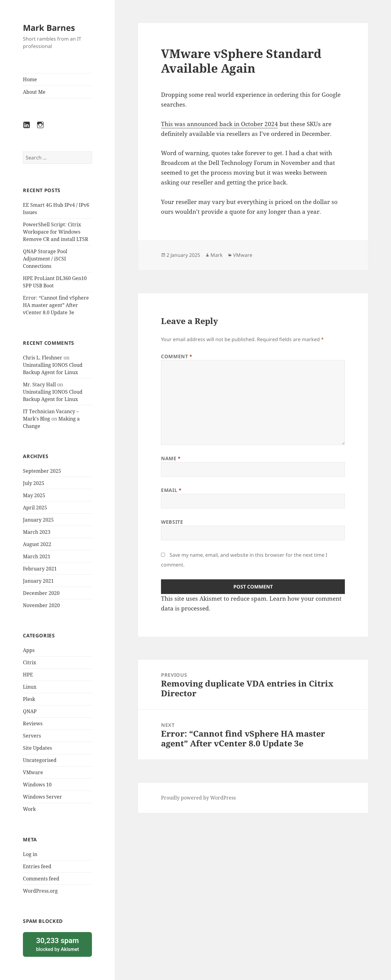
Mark (217, 255)
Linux (30, 687)
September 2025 (42, 471)
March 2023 (37, 532)
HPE (28, 675)
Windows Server (42, 797)
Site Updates (37, 748)
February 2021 (40, 569)
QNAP (30, 711)
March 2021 (37, 556)
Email (171, 490)
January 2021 (38, 581)
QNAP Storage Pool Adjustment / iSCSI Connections (45, 259)
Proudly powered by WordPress (198, 798)
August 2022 (37, 544)
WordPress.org (40, 891)
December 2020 (41, 593)
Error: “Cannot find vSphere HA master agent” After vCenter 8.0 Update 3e (56, 305)
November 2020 (41, 605)
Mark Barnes (49, 28)
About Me (34, 92)
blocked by (57, 944)
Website (172, 522)
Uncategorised (40, 760)
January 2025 (38, 520)
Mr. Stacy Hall (39, 384)
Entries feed (37, 866)
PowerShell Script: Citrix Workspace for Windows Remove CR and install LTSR (56, 232)
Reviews (33, 723)
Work (29, 809)
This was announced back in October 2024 (219, 124)
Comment (177, 356)
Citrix (29, 662)
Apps (29, 650)
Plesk (29, 699)
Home (30, 79)
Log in (30, 854)
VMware (33, 772)
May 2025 (34, 495)
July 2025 (34, 483)
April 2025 (35, 508)
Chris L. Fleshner (43, 358)
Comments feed (41, 879)
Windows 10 (37, 785)
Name (171, 458)
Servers (32, 736)
